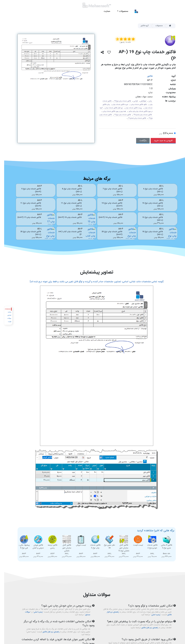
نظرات (5, 322)
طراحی (132, 101)
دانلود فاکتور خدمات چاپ (135, 104)
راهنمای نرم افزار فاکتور (146, 628)
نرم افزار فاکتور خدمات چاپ (110, 108)
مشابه (5, 312)
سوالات (5, 318)
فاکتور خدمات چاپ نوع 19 (118, 101)
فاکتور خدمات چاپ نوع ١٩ (118, 115)
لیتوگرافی (139, 101)
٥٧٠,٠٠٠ (162, 133)
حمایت (103, 11)
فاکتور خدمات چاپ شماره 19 (138, 115)
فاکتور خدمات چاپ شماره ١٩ (133, 118)
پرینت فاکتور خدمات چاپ (129, 108)
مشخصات (4, 309)
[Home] (167, 26)
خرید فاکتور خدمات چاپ (116, 104)
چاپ (146, 101)
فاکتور (146, 76)
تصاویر (5, 315)
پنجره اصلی (152, 615)
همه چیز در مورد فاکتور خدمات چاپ (110, 111)
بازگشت (139, 140)
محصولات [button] (119, 11)
